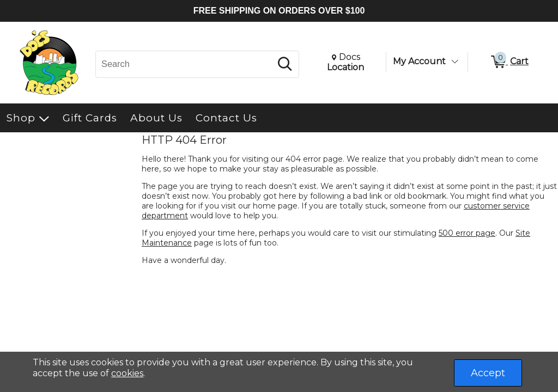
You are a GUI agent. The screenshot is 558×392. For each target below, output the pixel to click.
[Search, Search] (185, 64)
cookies (127, 373)
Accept (488, 373)
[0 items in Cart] (509, 62)
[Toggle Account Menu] (454, 62)
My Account (419, 61)
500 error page (467, 233)
